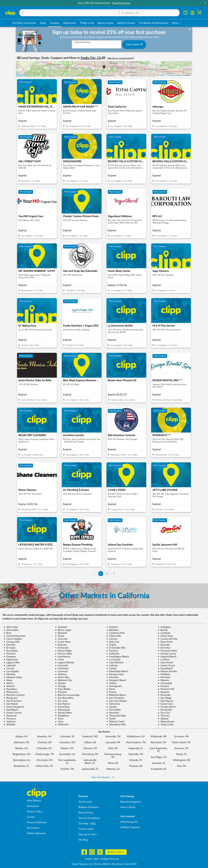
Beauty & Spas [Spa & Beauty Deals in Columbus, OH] (105, 23)
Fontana (112, 651)
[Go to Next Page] (114, 574)
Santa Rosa (62, 707)
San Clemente (115, 698)
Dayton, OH (67, 748)
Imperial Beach (167, 657)
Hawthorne (63, 657)
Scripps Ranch (167, 707)
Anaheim (61, 627)
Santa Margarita (14, 707)
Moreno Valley (13, 677)
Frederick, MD (90, 737)
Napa (8, 680)
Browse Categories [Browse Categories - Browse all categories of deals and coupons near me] (131, 802)
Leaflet (161, 75)
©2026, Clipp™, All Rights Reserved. (102, 859)
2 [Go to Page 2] (107, 574)
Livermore (62, 668)
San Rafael (11, 704)
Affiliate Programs (130, 827)
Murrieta (164, 677)
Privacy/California (37, 822)
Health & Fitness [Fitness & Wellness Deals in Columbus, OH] (126, 23)
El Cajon (10, 648)
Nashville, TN (136, 754)
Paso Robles (63, 689)
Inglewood (11, 660)
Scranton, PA (181, 737)
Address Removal (36, 833)
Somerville (165, 710)
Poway (112, 692)
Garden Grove (167, 654)
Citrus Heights (13, 639)
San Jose (61, 701)
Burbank (61, 633)
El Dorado (62, 648)
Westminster (166, 722)
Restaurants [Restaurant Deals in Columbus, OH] (70, 23)
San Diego (165, 698)
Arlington (164, 627)
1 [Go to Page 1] (101, 574)
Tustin (111, 719)
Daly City (113, 642)
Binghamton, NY (21, 754)
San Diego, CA (159, 757)
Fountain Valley (167, 651)
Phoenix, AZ (136, 766)
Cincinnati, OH (44, 760)
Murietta (113, 677)
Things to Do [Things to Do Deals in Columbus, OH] (87, 23)
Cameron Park (116, 633)
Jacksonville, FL (90, 769)
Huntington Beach (118, 657)
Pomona (61, 692)
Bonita (163, 630)
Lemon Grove (166, 665)
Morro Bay (62, 677)
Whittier (10, 725)
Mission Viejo (115, 674)
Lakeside (10, 665)
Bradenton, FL (21, 766)
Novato (60, 683)
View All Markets (103, 777)
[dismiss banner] (190, 29)
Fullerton (113, 654)
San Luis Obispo (117, 701)
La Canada (113, 660)
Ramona (164, 692)
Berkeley (112, 630)
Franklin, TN (67, 769)
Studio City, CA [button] (91, 58)
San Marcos (166, 701)
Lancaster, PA (113, 742)
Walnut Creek (115, 722)
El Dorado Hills (116, 648)
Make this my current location (120, 58)
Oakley (112, 683)
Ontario (9, 686)
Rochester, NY (159, 742)
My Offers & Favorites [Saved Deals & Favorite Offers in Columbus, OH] (24, 23)
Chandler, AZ (44, 742)
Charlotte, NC (44, 748)
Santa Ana (113, 704)
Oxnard (163, 686)
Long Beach (165, 668)
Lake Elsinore (115, 663)
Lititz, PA (113, 748)
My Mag (83, 840)
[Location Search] (149, 13)
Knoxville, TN (113, 737)
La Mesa (164, 660)
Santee (112, 707)
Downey (61, 645)
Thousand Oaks (116, 716)
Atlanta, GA (21, 748)
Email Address (82, 42)
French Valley (64, 654)
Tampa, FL (181, 754)
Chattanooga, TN (44, 754)
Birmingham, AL (22, 760)
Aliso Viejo (11, 627)
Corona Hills (12, 642)
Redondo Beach (116, 695)
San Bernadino (64, 698)
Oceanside (165, 683)
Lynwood (61, 671)
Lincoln (9, 668)
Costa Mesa (63, 642)
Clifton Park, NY (44, 766)
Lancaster (62, 665)
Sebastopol (62, 710)
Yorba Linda (166, 725)
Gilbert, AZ (90, 742)
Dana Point (165, 642)
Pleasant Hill (166, 689)
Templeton (62, 716)
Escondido (11, 651)
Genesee (10, 657)
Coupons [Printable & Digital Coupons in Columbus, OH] (55, 23)
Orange (60, 686)
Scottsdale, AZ (159, 769)
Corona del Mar (168, 639)
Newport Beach (116, 680)
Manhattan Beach (117, 671)
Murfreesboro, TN (136, 742)
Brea (8, 633)
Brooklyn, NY (44, 737)
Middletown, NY (136, 737)
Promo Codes (86, 829)
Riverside (164, 695)
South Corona (13, 713)
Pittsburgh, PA (159, 737)
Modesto (164, 674)
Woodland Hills (116, 725)
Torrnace (10, 719)
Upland (163, 719)
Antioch (112, 627)
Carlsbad (164, 633)
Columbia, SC (67, 737)
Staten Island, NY (181, 742)
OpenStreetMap (175, 75)
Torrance (164, 716)
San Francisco (13, 701)
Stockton (113, 713)
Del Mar (9, 645)
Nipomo (164, 680)
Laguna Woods (64, 663)
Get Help (83, 824)
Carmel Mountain (15, 636)
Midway (61, 674)
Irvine (59, 660)
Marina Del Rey (167, 671)
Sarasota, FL (159, 763)
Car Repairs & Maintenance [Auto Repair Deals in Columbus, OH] (154, 23)
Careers (31, 817)
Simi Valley (114, 710)
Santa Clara (165, 704)
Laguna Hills (12, 663)
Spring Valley (63, 713)
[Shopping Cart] (199, 13)
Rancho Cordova (14, 695)
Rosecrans (11, 698)
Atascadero (11, 630)
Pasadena (10, 689)
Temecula (10, 716)
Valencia (10, 722)
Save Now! (134, 44)
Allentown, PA (21, 742)
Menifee (10, 674)
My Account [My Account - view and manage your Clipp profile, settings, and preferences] (85, 802)
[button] (205, 3)
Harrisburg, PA (90, 754)
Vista (59, 722)
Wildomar (62, 725)
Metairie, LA (113, 769)
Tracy (59, 719)
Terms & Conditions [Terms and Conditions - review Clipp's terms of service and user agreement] (89, 818)
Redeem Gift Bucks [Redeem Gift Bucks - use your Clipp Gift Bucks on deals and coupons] (89, 807)
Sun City (164, 713)
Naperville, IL (136, 748)
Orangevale (114, 686)
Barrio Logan (63, 630)
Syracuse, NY (181, 748)
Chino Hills (114, 636)
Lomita (111, 668)
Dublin (111, 645)
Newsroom (33, 806)
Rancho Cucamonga (67, 695)
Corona (112, 639)
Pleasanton (11, 692)
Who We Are (34, 801)
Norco (8, 683)
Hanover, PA (90, 748)
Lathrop (112, 665)
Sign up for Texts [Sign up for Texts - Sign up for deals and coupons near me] (88, 834)
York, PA (181, 766)
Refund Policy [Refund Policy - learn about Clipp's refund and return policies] (86, 813)
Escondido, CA (67, 754)
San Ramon (63, 704)
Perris (111, 689)
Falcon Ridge (63, 651)
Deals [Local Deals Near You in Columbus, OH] (43, 23)
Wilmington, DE (181, 760)
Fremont (10, 654)
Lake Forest (165, 663)
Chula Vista (165, 636)
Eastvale (164, 645)
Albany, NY (22, 737)
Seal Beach (11, 710)
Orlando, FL (136, 760)
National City (64, 680)
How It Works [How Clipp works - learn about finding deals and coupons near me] (128, 807)
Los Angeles (11, 671)
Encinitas (164, 648)
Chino (60, 636)
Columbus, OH (67, 742)
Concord (61, 639)
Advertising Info (129, 822)
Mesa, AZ (113, 763)
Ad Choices (33, 828)
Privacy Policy (35, 812)
